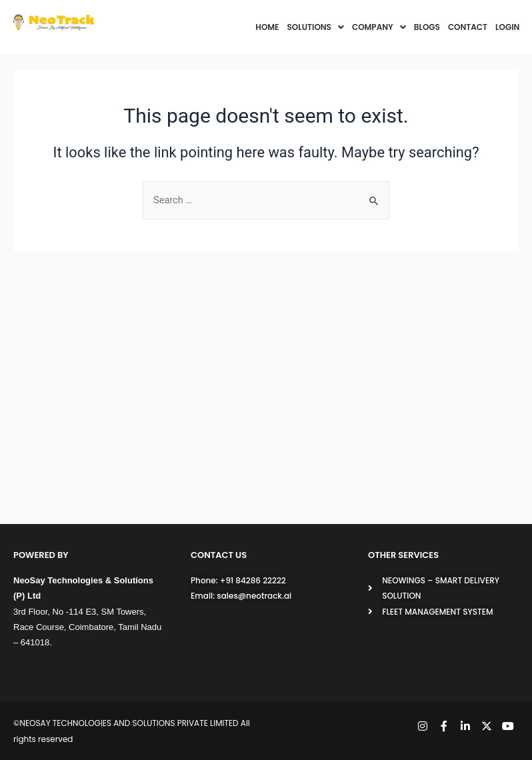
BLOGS (427, 27)
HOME (267, 27)
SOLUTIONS (316, 27)
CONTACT (468, 27)
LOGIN (507, 27)
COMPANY (379, 27)
